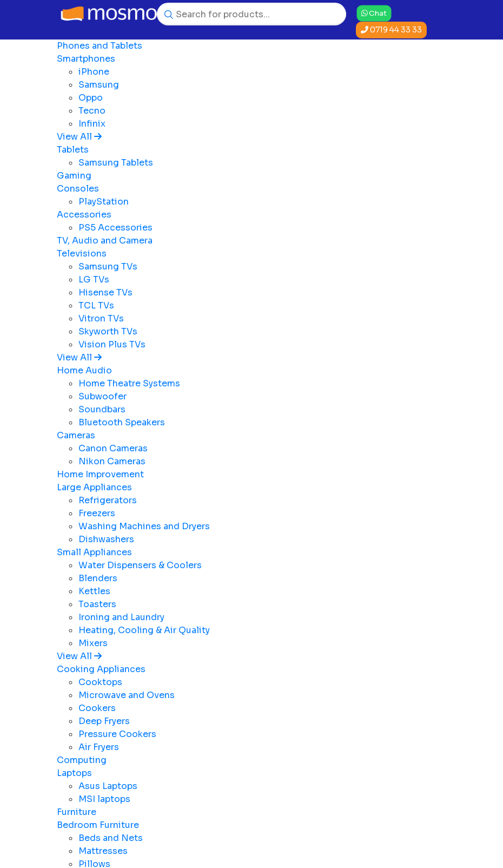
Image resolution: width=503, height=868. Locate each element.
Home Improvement (100, 474)
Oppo (91, 98)
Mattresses (103, 851)
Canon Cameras (113, 448)
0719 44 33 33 (391, 30)
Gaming (74, 176)
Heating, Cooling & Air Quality (144, 630)
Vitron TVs (101, 318)
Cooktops (100, 682)
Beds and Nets (111, 838)
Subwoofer (102, 396)
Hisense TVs (105, 292)
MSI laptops (104, 799)
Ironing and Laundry (121, 617)
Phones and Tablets (100, 46)
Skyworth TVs (108, 331)
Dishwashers (106, 539)
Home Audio (84, 370)
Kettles (94, 591)
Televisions (82, 254)
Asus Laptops (108, 786)
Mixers (93, 643)
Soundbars (102, 409)
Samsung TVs (108, 267)
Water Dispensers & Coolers (140, 565)
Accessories (84, 215)
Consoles (78, 189)
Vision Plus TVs (112, 344)
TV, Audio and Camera (105, 241)
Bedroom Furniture (98, 825)
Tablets (73, 150)
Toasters (97, 604)
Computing (82, 760)
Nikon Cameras (112, 461)
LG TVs (94, 280)
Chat (374, 13)
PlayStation (104, 202)
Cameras (76, 435)
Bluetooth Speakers (122, 422)
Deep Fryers (104, 721)
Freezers (97, 513)
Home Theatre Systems (129, 383)
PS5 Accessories (115, 228)
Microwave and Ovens (127, 695)
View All (79, 137)
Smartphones (86, 59)
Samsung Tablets (116, 163)
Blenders (98, 578)
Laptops (74, 773)
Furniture (77, 812)
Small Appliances (94, 552)
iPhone (94, 72)
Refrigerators (108, 500)
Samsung (99, 85)
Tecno (92, 111)
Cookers (97, 708)
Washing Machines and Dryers (144, 526)
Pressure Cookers (117, 734)
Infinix (92, 124)
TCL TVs (96, 305)
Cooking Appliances (101, 669)
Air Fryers (99, 747)
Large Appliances (94, 487)
